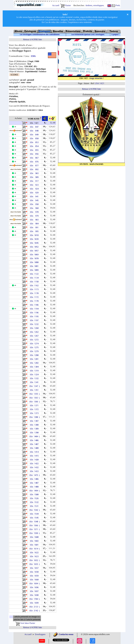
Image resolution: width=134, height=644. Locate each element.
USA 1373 (35, 413)
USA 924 (35, 189)
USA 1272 (35, 340)
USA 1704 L (35, 599)
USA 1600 (35, 537)
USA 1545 (35, 518)
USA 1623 (35, 556)
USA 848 (35, 131)
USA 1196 (35, 313)
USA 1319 (35, 371)
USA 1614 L (35, 549)
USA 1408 (35, 448)
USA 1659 (35, 576)
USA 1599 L (35, 533)
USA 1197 (35, 320)
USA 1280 (35, 355)
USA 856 (35, 154)
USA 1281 (35, 359)
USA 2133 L (35, 607)
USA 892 (35, 169)
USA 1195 (35, 316)
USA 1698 (35, 595)
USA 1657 (35, 568)
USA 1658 (35, 572)
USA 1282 (35, 363)
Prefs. (116, 6)
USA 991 (35, 227)
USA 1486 (35, 479)
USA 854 (35, 146)
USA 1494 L (35, 491)
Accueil (56, 6)
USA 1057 (35, 251)
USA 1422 (35, 464)
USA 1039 (35, 239)
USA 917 (35, 181)
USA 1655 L (35, 564)
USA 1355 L (35, 394)
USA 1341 (35, 382)
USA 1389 (35, 429)
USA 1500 (35, 494)
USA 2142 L (35, 611)
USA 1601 (35, 545)
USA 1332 (35, 378)
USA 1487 (35, 483)
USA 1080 (35, 262)
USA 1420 (35, 460)
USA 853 (35, 142)
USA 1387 (35, 421)
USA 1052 (35, 247)
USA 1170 (35, 293)
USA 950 (35, 204)
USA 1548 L (35, 522)
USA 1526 (35, 498)
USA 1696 (35, 587)
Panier (66, 6)
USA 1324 (35, 375)
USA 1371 (35, 405)
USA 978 (35, 212)
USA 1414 (35, 452)
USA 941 (35, 196)
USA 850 (35, 138)
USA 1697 (35, 591)
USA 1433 (35, 471)
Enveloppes (40, 635)
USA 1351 (35, 390)
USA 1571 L (35, 529)
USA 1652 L (35, 560)
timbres (89, 6)
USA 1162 (35, 286)
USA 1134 (35, 278)
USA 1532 (35, 502)
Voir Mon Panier (25, 623)
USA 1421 (100, 84)
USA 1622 (35, 553)
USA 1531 (35, 506)
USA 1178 (35, 301)
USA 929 (35, 193)
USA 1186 (35, 305)
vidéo (42, 641)
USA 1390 (35, 433)
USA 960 (35, 208)
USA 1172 (35, 297)
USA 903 (35, 173)
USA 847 (35, 127)
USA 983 (35, 220)
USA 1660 (35, 580)
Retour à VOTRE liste (33, 40)
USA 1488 (35, 487)
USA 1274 (35, 344)
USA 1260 (35, 328)
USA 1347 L (35, 386)
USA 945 (35, 200)
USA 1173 (35, 289)
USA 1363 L (35, 398)
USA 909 (35, 177)
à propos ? (115, 35)
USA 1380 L (35, 417)
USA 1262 (35, 332)
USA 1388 (35, 425)
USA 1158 (35, 282)
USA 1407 (35, 444)
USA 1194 (35, 309)
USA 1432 (35, 467)
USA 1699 (35, 603)
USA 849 (35, 135)
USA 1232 (35, 324)
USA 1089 (35, 270)
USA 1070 (35, 258)
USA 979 (35, 216)
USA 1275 (35, 347)
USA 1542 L (35, 510)
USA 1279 (35, 351)
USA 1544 (35, 514)
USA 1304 (35, 367)
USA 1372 (35, 409)
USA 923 (35, 185)
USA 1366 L (35, 402)
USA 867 (35, 158)
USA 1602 (35, 541)
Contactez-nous (63, 635)
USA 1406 (35, 440)
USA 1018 (35, 235)
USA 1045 (35, 243)
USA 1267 (35, 336)
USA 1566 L (35, 525)
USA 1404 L (35, 436)
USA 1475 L (35, 475)
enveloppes (99, 6)
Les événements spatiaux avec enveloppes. (88, 35)
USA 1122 (35, 274)
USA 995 (35, 231)
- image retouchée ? (96, 78)
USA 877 (35, 166)
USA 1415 (35, 456)
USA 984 (35, 224)
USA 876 (35, 162)
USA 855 (35, 150)
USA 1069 (35, 255)
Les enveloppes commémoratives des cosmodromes (40, 35)
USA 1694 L (35, 583)
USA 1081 (35, 266)
